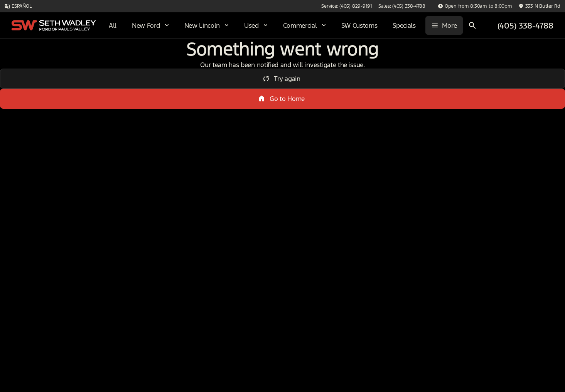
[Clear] (104, 243)
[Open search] (472, 25)
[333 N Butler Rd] (539, 6)
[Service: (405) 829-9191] (347, 6)
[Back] (109, 80)
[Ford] (18, 95)
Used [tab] (109, 57)
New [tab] (26, 57)
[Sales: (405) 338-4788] (402, 6)
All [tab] (67, 57)
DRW (155, 57)
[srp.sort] (309, 97)
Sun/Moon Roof (396, 57)
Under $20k (263, 57)
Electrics (507, 57)
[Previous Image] (143, 57)
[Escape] (46, 95)
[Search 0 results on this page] (213, 97)
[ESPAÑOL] (18, 6)
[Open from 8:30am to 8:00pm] (475, 6)
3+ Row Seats (324, 57)
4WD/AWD (207, 57)
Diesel (457, 57)
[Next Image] (557, 57)
